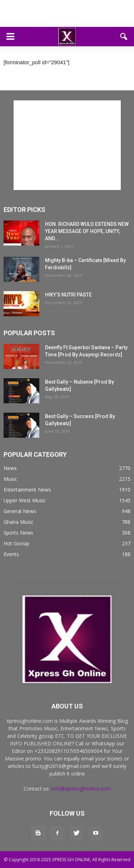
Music (10, 479)
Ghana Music (19, 522)
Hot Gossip (16, 543)
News (10, 468)
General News (20, 511)
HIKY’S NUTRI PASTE (68, 295)
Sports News (18, 533)
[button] (124, 37)
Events (11, 554)
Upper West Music (25, 500)
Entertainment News (27, 490)
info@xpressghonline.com (81, 789)
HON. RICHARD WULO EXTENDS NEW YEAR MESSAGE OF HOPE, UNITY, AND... (87, 231)
